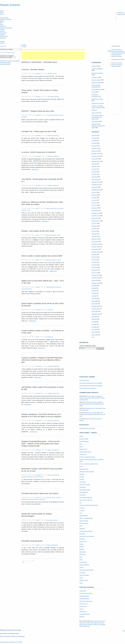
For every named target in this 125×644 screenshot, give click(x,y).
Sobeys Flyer (97, 623)
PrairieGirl (38, 310)
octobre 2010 (95, 249)
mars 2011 (94, 236)
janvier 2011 (95, 242)
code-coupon (95, 77)
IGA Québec (83, 495)
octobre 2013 (95, 159)
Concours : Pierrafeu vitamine (33, 70)
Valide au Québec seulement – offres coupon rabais (98, 126)
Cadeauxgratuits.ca (84, 596)
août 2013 (94, 164)
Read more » (35, 169)
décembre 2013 (95, 153)
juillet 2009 (94, 288)
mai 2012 (94, 200)
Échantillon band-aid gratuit (32, 541)
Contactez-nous (121, 14)
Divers (29, 210)
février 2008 (95, 332)
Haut (124, 631)
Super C (82, 567)
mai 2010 (94, 262)
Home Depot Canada (85, 490)
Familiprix (82, 477)
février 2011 (95, 239)
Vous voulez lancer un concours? (88, 388)
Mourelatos (82, 534)
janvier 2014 (95, 151)
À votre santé (83, 591)
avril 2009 (94, 296)
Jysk (81, 503)
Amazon (82, 436)
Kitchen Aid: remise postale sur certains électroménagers (37, 515)
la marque (12, 53)
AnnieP (38, 497)
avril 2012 (94, 203)
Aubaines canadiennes (53, 135)
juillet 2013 (94, 166)
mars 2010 (94, 267)
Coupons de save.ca (116, 49)
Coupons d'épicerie (116, 55)
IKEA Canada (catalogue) (86, 497)
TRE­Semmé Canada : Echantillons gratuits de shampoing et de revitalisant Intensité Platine (92, 404)
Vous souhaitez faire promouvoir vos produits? (91, 386)
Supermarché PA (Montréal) (86, 570)
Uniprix (81, 578)
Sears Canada (83, 562)
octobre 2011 (95, 218)
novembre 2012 (95, 185)
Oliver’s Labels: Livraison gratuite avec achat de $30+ (42, 256)
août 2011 (94, 223)
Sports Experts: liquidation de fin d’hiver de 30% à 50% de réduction (43, 305)
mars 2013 (94, 177)
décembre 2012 (95, 182)
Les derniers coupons (5, 63)
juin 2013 (94, 169)
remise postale (95, 113)
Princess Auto (83, 541)
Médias (20, 642)
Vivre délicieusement (85, 614)
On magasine (3, 33)
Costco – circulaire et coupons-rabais (89, 464)
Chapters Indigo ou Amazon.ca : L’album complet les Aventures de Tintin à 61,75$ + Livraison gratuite (92, 398)
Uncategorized (49, 337)
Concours (2, 31)
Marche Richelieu (84, 521)
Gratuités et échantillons (6, 28)
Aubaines (2, 41)
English (110, 51)
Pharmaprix (82, 539)
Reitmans (82, 549)
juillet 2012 (94, 195)
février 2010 (95, 270)
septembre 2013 (96, 161)
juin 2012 (94, 198)
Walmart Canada (84, 580)
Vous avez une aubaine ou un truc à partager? (91, 383)
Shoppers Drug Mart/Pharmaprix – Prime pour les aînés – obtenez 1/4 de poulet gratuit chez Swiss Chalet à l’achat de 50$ (40, 444)
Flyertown (82, 479)
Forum (2, 14)
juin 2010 (94, 260)
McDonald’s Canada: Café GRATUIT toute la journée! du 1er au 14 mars (42, 470)
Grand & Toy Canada (85, 485)
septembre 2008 (96, 314)
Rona (81, 557)
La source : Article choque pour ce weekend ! (39, 152)
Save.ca (81, 609)
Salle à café (3, 38)
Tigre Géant (82, 573)
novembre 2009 (95, 278)
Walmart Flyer (94, 621)
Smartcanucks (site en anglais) (87, 428)
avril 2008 (94, 327)
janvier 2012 (95, 210)
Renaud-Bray (83, 552)
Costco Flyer (102, 621)
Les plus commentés (5, 64)
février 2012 (95, 208)
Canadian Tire (83, 454)
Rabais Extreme (10, 5)
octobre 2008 (95, 311)
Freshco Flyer (90, 623)
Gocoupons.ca (83, 606)
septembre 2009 (96, 283)
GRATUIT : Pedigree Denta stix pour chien (38, 111)
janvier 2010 (95, 273)
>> (33, 561)
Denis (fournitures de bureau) (87, 472)
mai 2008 (94, 324)
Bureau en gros (83, 449)
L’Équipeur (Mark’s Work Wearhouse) (89, 505)
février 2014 (95, 148)
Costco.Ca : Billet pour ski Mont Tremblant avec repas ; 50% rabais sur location (43, 203)
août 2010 (94, 254)
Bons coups (3, 26)
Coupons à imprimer (116, 56)
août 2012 (94, 192)
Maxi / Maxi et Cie (84, 523)
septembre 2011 (96, 221)
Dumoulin (82, 474)
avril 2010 (94, 265)
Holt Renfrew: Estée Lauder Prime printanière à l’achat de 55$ (42, 388)
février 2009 (95, 301)
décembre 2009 (95, 275)
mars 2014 (94, 146)
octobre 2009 (95, 280)
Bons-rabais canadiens (53, 96)
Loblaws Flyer (86, 626)
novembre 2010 (95, 247)
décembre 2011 (95, 213)
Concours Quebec (96, 83)
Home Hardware (84, 492)
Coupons (2, 29)
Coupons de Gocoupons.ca (118, 53)
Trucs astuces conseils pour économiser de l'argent (97, 117)
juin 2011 (94, 229)
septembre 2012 (96, 190)
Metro (81, 526)
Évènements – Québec (97, 99)
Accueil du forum (4, 18)
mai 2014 (94, 141)
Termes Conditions (5, 636)
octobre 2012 (95, 187)
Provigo (81, 544)
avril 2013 (94, 174)
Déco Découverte (84, 469)
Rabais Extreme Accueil (10, 630)
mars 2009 (94, 298)
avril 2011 (94, 234)
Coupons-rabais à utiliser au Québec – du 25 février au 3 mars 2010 (43, 332)
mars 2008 (94, 329)
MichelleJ (38, 73)
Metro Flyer (97, 624)
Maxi (1, 23)
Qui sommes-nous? (84, 380)
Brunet (81, 447)
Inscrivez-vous (121, 12)
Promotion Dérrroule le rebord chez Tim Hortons (40, 493)
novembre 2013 (95, 156)
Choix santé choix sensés (86, 601)
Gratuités (24, 45)
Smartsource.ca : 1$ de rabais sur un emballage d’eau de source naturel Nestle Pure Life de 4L (92, 414)
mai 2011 (94, 231)
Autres (2, 24)
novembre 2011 (95, 216)
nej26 (37, 208)
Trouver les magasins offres (88, 346)
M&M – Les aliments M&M (86, 518)
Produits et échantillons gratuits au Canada (32, 477)
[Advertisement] (53, 50)
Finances (2, 35)
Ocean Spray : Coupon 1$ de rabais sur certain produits (40, 91)
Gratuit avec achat (96, 103)
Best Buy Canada (84, 439)
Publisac (82, 547)
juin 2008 (94, 322)
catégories (3, 46)
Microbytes (82, 529)
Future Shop (83, 482)
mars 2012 (94, 205)
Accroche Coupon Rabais (86, 593)
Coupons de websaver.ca (118, 51)
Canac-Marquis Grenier (85, 452)
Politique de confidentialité (18, 636)
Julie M (38, 287)
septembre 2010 (96, 252)
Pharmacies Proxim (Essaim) (87, 536)
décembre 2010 (95, 244)
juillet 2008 (94, 319)
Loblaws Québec (84, 516)
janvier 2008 (95, 335)
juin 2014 (94, 138)
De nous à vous (83, 604)
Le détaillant (4, 53)
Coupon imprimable (96, 89)
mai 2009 (94, 293)
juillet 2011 (94, 226)
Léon (81, 513)
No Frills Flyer (90, 624)
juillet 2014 (94, 135)
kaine (81, 419)
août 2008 (94, 317)
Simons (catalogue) (84, 565)
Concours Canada (52, 73)
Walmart (2, 21)
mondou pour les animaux (86, 531)
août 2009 (94, 286)
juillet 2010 (94, 257)
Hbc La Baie (83, 487)
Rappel (93, 110)
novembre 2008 (95, 309)
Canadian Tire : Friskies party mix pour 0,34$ (39, 131)
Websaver (82, 617)
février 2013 (95, 179)
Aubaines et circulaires (6, 19)
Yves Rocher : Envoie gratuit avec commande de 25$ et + (42, 180)
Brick (81, 444)
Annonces (50, 310)
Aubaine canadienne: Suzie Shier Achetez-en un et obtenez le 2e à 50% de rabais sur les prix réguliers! (41, 415)
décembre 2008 (95, 306)
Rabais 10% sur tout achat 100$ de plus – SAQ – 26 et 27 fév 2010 (43, 282)
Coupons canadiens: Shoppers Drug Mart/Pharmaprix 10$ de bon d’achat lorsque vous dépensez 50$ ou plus (42, 360)
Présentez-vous (4, 36)
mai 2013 (94, 172)
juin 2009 (94, 291)
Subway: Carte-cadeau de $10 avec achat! (38, 231)
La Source (82, 508)
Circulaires (24, 46)
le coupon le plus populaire (10, 61)
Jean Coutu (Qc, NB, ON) (86, 500)
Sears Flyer (82, 623)
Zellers (81, 583)
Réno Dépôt (82, 554)
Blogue (2, 12)
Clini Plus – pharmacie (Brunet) (87, 457)
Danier (81, 466)
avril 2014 (94, 143)
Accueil (2, 11)
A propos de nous (13, 642)
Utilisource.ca (83, 612)
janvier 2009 (95, 304)
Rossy (81, 560)
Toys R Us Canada (84, 575)
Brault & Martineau (84, 441)
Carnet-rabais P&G (84, 599)
